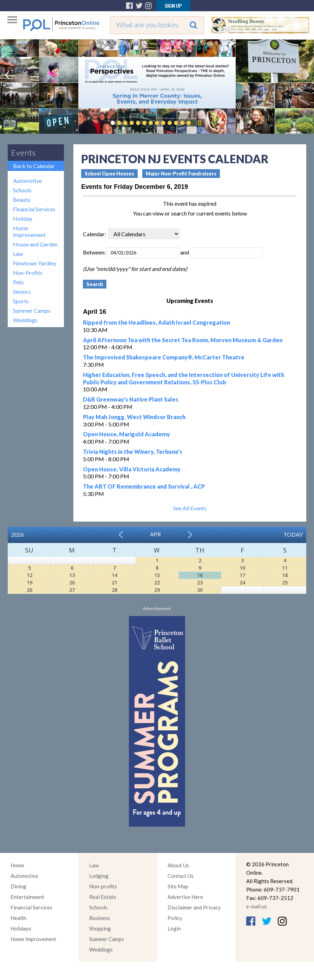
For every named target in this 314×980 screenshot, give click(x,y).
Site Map (178, 886)
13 (72, 575)
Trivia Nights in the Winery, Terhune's (133, 452)
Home (17, 865)
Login (174, 928)
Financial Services (34, 209)
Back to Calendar (34, 166)
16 (200, 575)
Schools (22, 190)
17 (242, 575)
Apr (155, 534)
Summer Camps (32, 310)
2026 (18, 534)
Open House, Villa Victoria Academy (132, 469)
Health (18, 918)
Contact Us (181, 876)
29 (157, 590)
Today (293, 534)
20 (72, 582)
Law (18, 254)
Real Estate (103, 897)
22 (157, 582)
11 (285, 568)
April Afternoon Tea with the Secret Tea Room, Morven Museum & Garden (183, 340)
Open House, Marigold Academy (126, 434)
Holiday (23, 218)
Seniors (22, 292)
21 (115, 582)
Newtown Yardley (35, 263)
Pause (199, 123)
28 (115, 590)
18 (285, 575)
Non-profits (103, 886)
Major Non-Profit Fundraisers (181, 174)
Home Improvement (29, 231)
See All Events (190, 508)
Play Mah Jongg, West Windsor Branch (134, 417)
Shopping (100, 928)
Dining (18, 886)
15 (157, 575)
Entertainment (27, 897)
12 (30, 575)
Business (100, 918)
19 (30, 582)
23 (200, 582)
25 (285, 582)
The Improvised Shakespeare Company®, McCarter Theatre (164, 357)
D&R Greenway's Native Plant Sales (131, 399)
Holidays (21, 928)
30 (200, 590)
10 (242, 568)
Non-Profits (28, 273)
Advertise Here (185, 897)
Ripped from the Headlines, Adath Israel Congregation (156, 322)
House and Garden (35, 244)
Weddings (25, 320)
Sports (21, 301)
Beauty (22, 200)
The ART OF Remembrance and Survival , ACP (144, 486)
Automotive (27, 181)
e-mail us (257, 906)
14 (115, 575)
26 (30, 590)
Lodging (99, 876)
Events (24, 153)
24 (242, 582)
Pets (18, 282)
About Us (178, 865)
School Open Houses (109, 174)
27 (72, 590)
